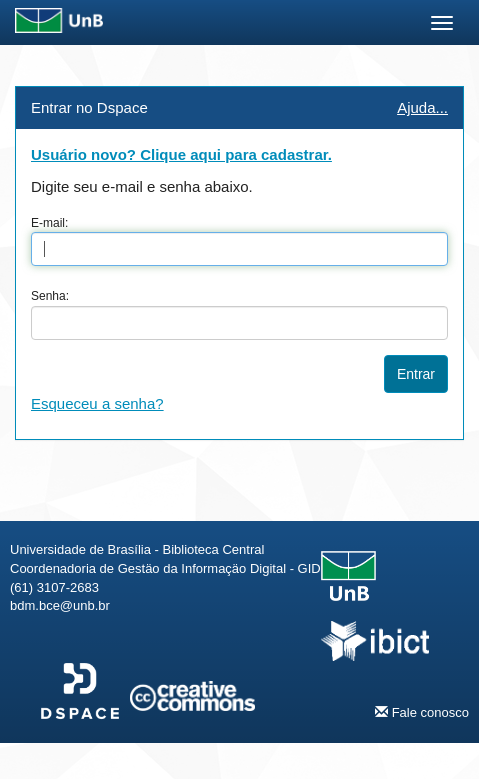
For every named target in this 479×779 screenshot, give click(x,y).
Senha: (50, 296)
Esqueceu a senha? (97, 403)
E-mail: (49, 223)
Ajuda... (422, 107)
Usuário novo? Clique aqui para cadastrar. (181, 154)
